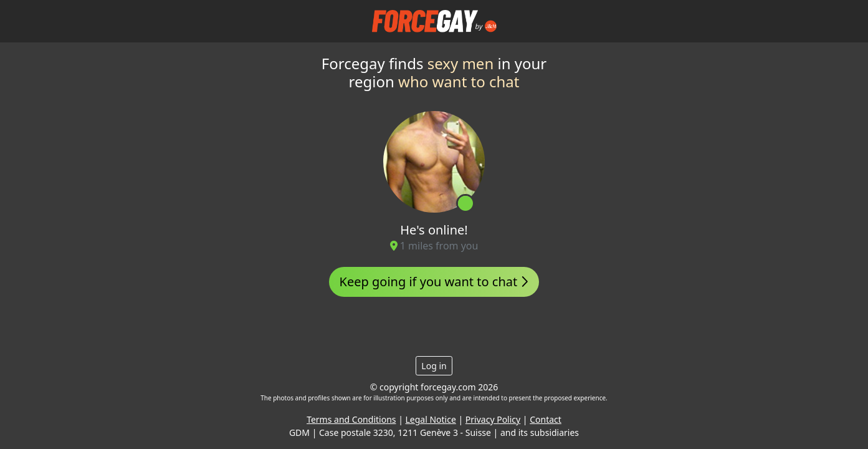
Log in (434, 366)
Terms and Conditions (351, 419)
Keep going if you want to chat (434, 282)
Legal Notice (431, 419)
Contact (546, 419)
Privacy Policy (493, 419)
